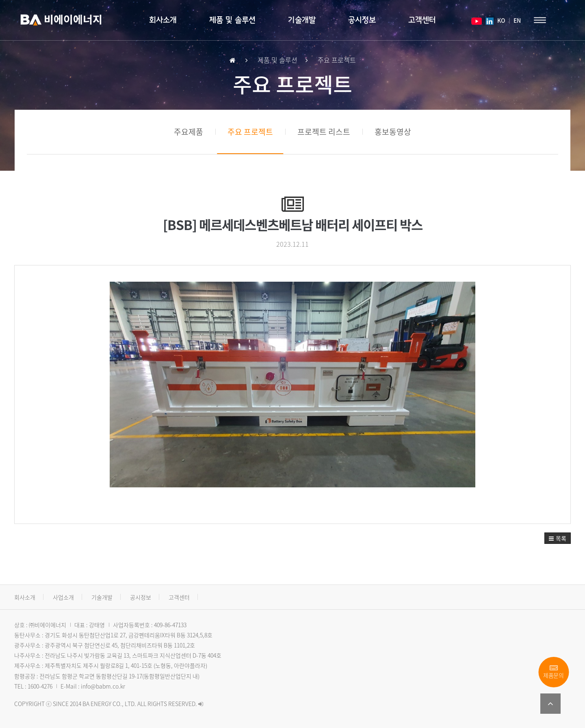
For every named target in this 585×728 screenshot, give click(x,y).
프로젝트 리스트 (324, 132)
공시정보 (362, 20)
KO (501, 20)
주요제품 (188, 132)
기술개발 (302, 20)
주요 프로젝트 (250, 132)
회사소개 (163, 20)
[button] (558, 538)
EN (517, 20)
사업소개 (63, 597)
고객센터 (422, 20)
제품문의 (554, 672)
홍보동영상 (393, 132)
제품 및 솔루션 (232, 20)
